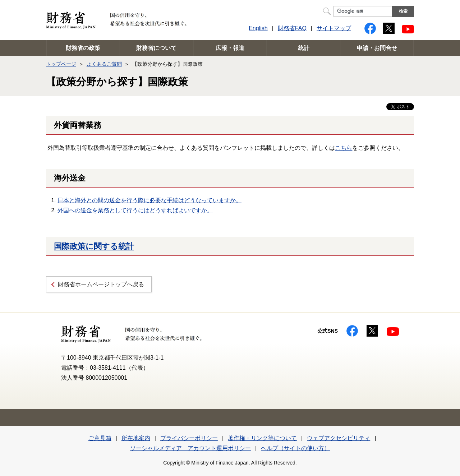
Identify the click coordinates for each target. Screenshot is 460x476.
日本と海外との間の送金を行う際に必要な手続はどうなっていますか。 (149, 200)
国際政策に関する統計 (94, 246)
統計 (304, 48)
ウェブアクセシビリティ (339, 438)
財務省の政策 (83, 48)
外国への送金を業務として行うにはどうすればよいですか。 (135, 210)
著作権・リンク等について (262, 438)
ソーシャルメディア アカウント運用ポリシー (190, 448)
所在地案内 (136, 438)
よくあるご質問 (104, 64)
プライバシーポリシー (189, 438)
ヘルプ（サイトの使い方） (295, 448)
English (258, 28)
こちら (344, 148)
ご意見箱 (100, 438)
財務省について (156, 48)
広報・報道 (230, 48)
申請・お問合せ (377, 48)
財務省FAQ (292, 28)
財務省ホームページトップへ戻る (101, 284)
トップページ (61, 64)
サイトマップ (334, 28)
